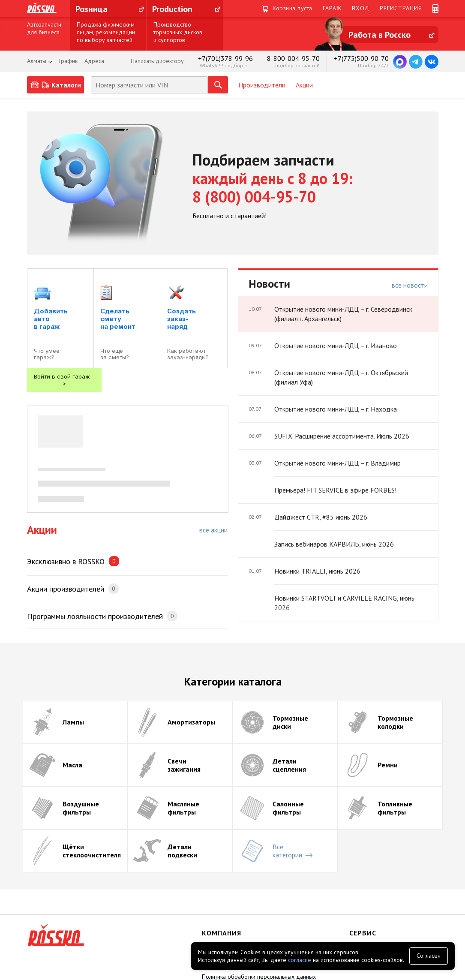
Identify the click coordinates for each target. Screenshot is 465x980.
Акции (304, 85)
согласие (300, 960)
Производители (262, 85)
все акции (213, 530)
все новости (410, 285)
